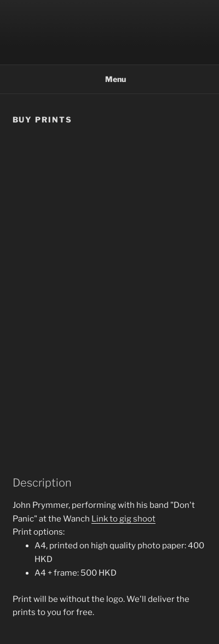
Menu (110, 79)
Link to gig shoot (123, 519)
